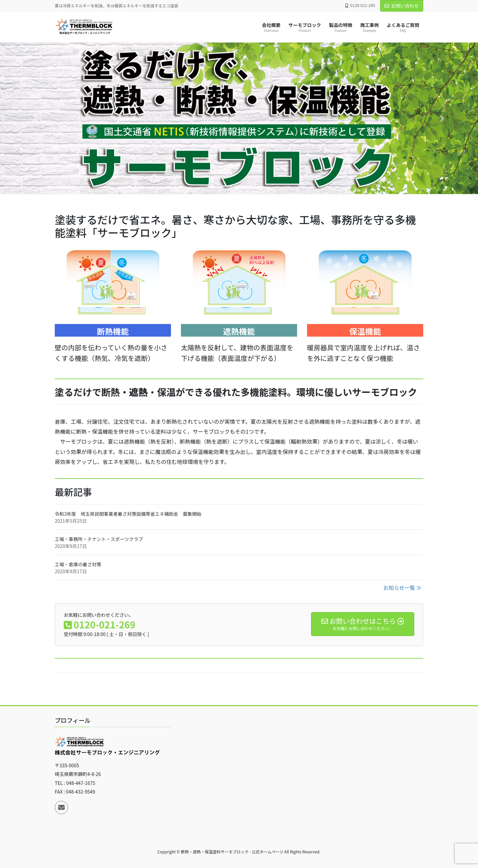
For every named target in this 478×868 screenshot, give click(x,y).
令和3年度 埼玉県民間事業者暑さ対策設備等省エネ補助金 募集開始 (128, 514)
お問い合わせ (402, 6)
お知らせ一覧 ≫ (402, 588)
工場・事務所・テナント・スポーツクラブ (99, 539)
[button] (36, 118)
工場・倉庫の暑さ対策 (78, 564)
